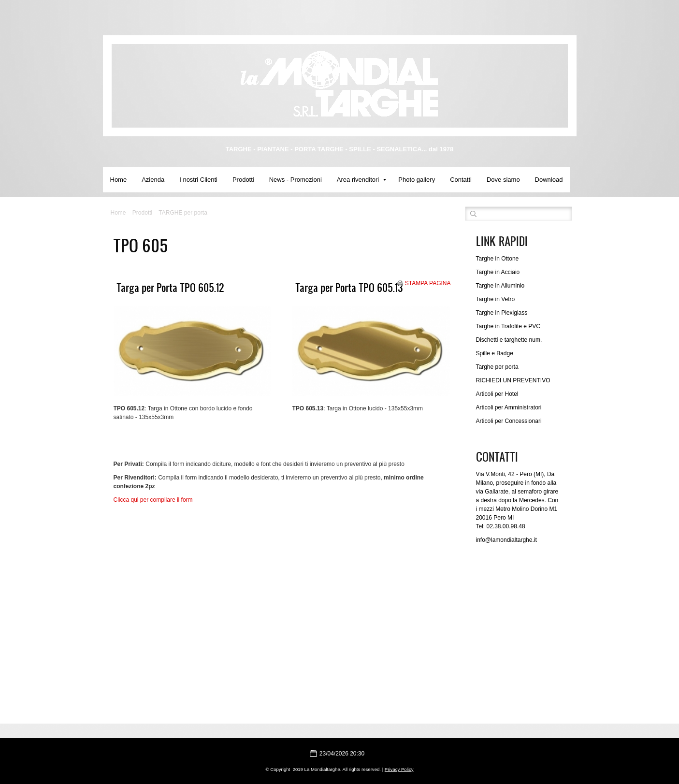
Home (119, 180)
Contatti (461, 180)
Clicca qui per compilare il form (153, 500)
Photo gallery (417, 180)
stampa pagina (428, 283)
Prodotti (243, 180)
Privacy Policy (399, 769)
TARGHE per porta (183, 213)
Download (549, 180)
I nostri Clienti (198, 180)
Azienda (153, 180)
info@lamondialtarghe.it (506, 540)
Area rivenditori (361, 180)
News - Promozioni (296, 180)
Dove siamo (503, 180)
